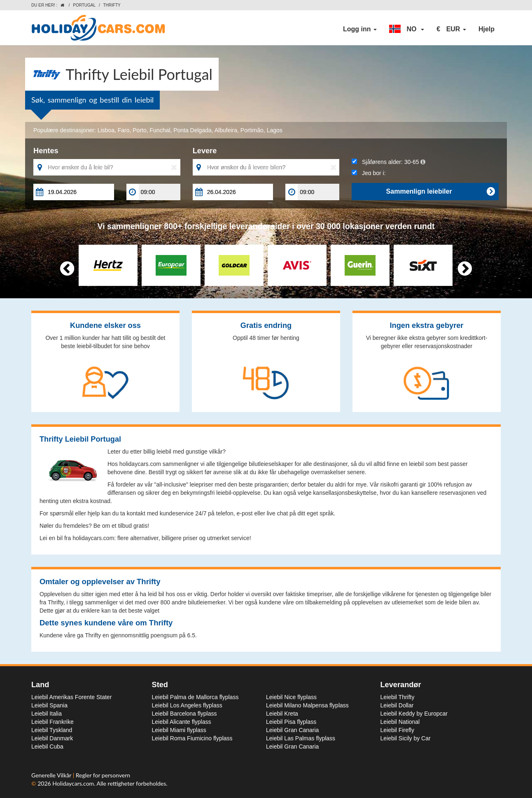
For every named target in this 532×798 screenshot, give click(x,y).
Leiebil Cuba (47, 747)
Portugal (84, 5)
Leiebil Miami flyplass (179, 730)
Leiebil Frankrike (52, 722)
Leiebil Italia (47, 714)
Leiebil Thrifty (398, 697)
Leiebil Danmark (52, 738)
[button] (407, 29)
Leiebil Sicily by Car (406, 738)
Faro (124, 130)
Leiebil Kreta (282, 714)
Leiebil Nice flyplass (291, 697)
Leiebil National (400, 722)
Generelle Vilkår (52, 775)
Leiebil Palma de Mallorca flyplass (195, 697)
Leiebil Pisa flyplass (291, 722)
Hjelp (486, 29)
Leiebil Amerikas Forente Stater (71, 697)
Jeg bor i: (369, 173)
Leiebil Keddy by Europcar (414, 714)
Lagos (275, 130)
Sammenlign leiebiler (440, 192)
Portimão (252, 130)
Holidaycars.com (73, 783)
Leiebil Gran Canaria (292, 730)
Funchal (160, 130)
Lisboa (106, 130)
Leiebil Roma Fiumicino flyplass (192, 738)
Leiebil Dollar (397, 705)
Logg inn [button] (360, 29)
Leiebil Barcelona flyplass (184, 714)
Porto (139, 130)
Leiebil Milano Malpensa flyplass (307, 705)
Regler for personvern (103, 775)
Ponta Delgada (192, 130)
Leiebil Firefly (397, 730)
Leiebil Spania (49, 705)
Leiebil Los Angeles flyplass (187, 705)
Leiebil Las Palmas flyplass (301, 738)
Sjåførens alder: (388, 162)
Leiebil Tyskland (52, 730)
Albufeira (226, 130)
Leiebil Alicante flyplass (182, 722)
